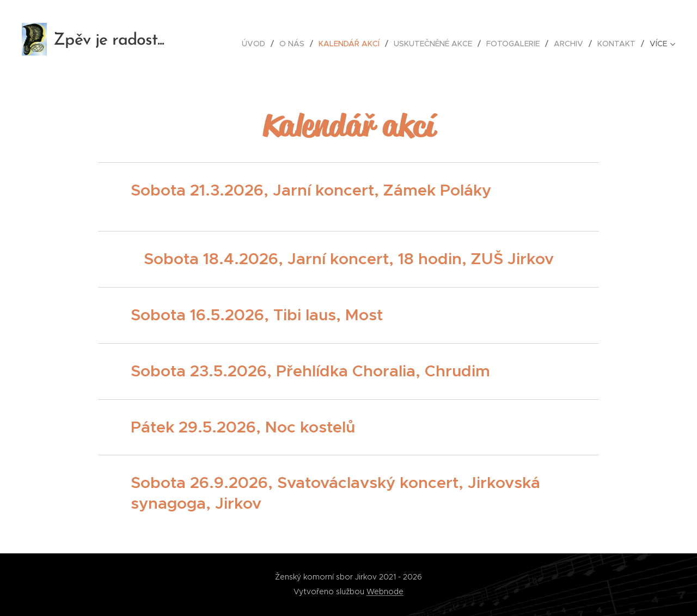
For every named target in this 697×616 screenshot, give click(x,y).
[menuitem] (256, 44)
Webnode (385, 591)
